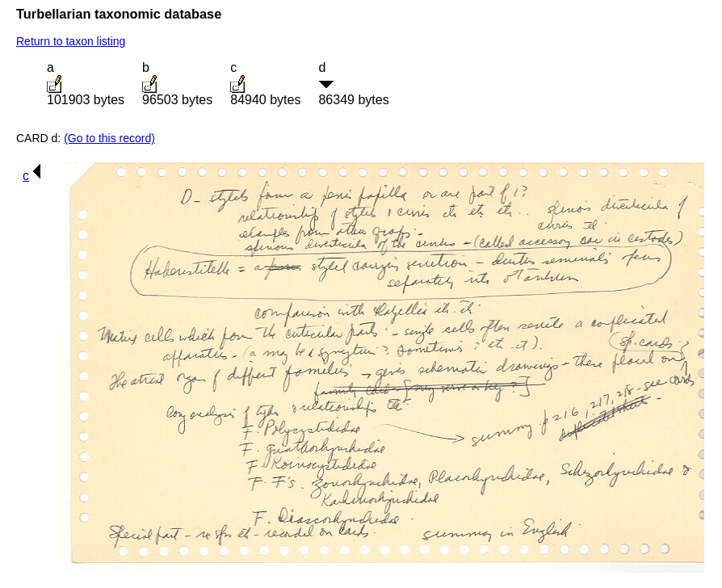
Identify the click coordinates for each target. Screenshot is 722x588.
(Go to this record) (109, 138)
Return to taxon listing (71, 41)
